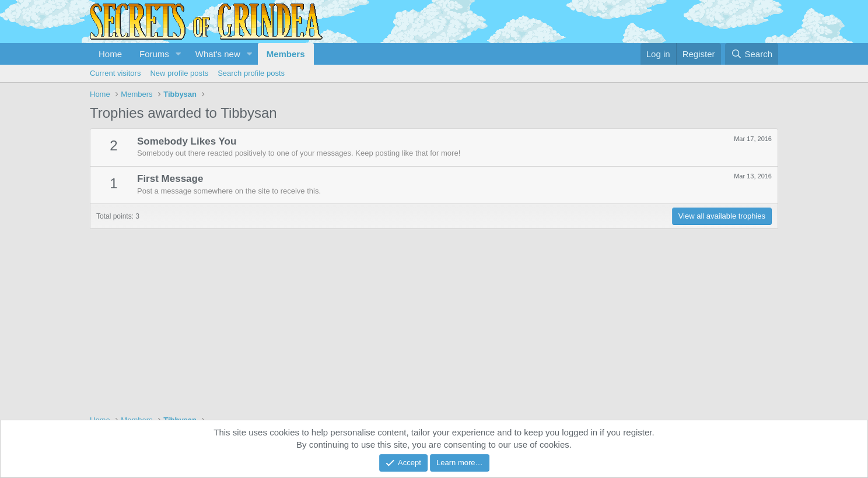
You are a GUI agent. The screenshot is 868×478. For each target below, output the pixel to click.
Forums (154, 54)
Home (110, 54)
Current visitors (115, 73)
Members (286, 54)
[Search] (752, 54)
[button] (178, 54)
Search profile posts (251, 73)
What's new (218, 54)
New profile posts (179, 73)
